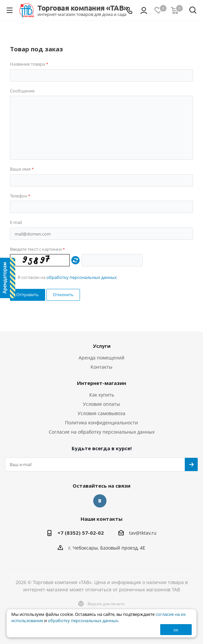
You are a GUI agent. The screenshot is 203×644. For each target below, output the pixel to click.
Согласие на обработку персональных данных (102, 432)
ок (176, 630)
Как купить (102, 395)
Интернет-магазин (101, 383)
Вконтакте (100, 501)
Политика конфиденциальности (101, 423)
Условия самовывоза (101, 413)
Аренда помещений (101, 358)
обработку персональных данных (82, 277)
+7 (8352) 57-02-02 (81, 533)
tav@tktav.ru (143, 533)
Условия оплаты (101, 404)
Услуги (102, 346)
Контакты (101, 367)
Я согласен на (67, 277)
